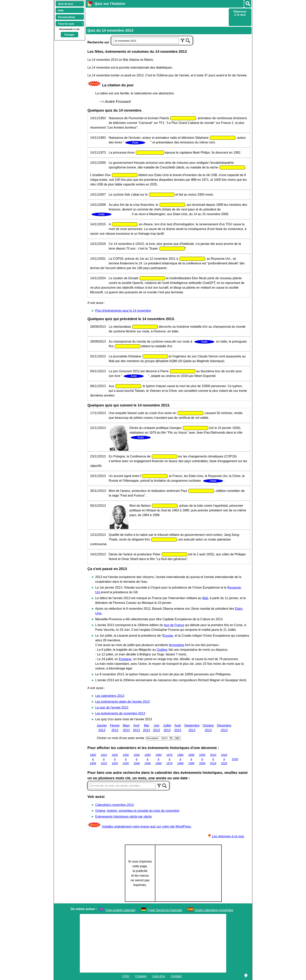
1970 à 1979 (169, 759)
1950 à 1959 (148, 759)
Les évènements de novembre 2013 (120, 713)
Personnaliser (67, 17)
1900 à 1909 (93, 759)
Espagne (125, 659)
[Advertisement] (157, 17)
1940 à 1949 (137, 759)
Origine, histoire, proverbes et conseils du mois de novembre (137, 811)
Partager (70, 35)
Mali (205, 598)
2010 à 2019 (213, 759)
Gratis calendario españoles (214, 910)
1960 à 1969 (158, 759)
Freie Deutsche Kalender (165, 910)
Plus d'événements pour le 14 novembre (123, 311)
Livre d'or (159, 976)
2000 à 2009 (202, 759)
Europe (168, 636)
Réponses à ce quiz (240, 13)
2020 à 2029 (224, 759)
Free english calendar (121, 910)
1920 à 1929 (115, 759)
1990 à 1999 (191, 759)
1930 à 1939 (126, 759)
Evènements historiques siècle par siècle (123, 817)
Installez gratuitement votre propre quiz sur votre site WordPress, (147, 827)
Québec (162, 650)
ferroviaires (177, 645)
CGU (126, 976)
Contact (176, 976)
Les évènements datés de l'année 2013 (122, 702)
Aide (61, 10)
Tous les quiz (66, 24)
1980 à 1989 (180, 759)
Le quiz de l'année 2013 (112, 707)
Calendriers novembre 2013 (114, 805)
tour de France (174, 625)
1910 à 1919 (104, 759)
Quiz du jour (66, 4)
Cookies (141, 976)
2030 (235, 759)
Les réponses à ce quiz (226, 836)
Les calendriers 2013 (110, 696)
